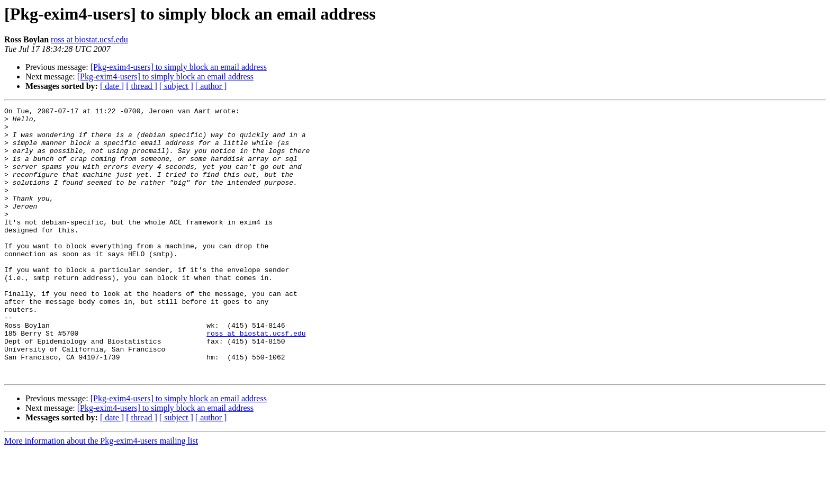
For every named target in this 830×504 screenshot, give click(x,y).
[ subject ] (176, 86)
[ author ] (211, 86)
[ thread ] (142, 86)
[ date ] (112, 86)
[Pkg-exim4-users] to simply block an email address (179, 67)
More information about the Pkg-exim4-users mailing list (101, 495)
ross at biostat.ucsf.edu (89, 39)
